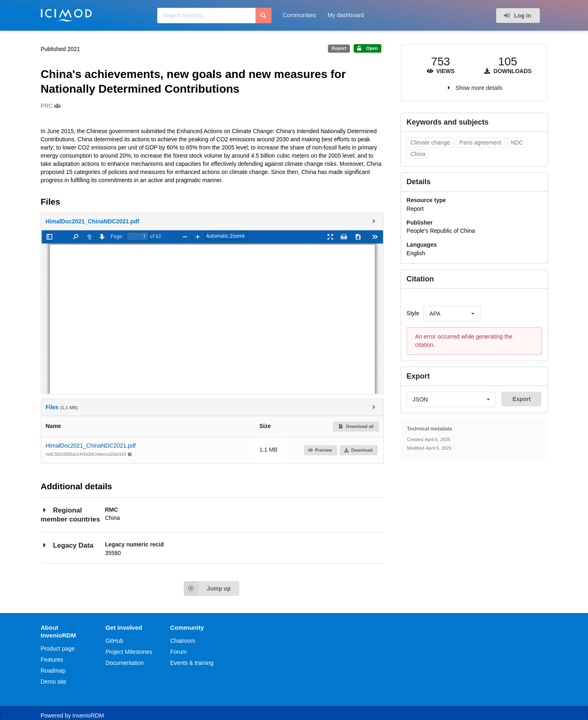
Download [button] (358, 450)
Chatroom (183, 641)
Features (52, 660)
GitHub (114, 641)
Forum (178, 652)
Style (413, 313)
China (418, 154)
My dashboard (346, 15)
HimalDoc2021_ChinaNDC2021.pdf (91, 446)
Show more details (479, 88)
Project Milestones (129, 652)
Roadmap (53, 671)
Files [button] (212, 407)
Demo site (54, 682)
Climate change (430, 143)
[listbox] (452, 314)
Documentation (125, 663)
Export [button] (521, 399)
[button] (212, 221)
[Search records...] (206, 16)
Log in (517, 16)
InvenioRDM (88, 716)
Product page (58, 649)
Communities (300, 15)
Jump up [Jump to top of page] (207, 588)
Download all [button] (356, 426)
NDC (517, 143)
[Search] (264, 16)
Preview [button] (320, 450)
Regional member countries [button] (70, 514)
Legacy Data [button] (67, 545)
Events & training (192, 663)
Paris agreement (480, 143)
